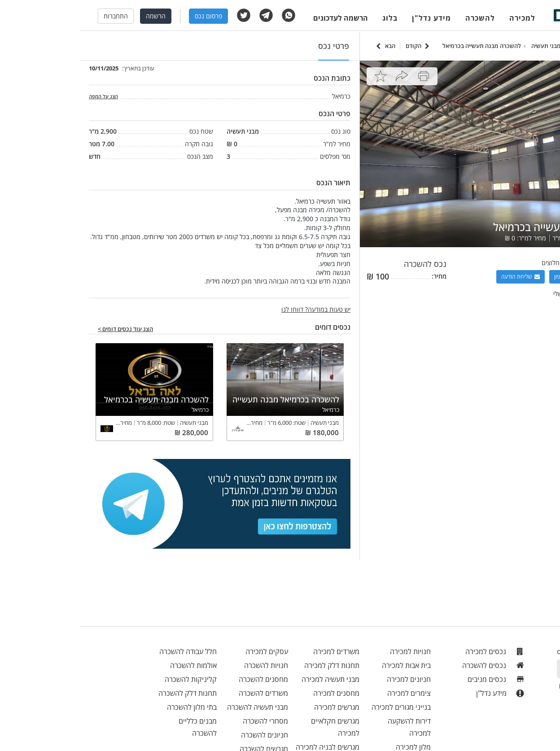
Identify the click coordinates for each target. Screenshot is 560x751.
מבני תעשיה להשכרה (178, 707)
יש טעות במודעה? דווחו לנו (236, 309)
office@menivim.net (511, 651)
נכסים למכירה (416, 651)
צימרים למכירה (329, 693)
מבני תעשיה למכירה (251, 679)
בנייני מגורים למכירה (321, 707)
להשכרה (400, 18)
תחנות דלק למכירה (252, 665)
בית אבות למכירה (326, 665)
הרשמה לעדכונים (261, 18)
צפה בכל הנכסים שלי (500, 294)
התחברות (36, 16)
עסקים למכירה (187, 651)
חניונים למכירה (329, 679)
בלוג (310, 18)
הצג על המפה (24, 96)
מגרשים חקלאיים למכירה (255, 727)
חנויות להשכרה (186, 665)
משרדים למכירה (256, 651)
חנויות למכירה (330, 651)
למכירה (442, 18)
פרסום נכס (129, 16)
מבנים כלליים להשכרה (118, 727)
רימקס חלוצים (479, 263)
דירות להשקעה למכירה (329, 727)
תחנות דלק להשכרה (108, 693)
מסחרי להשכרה (186, 721)
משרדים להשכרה (184, 693)
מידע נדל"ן (352, 18)
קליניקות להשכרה (111, 679)
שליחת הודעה (441, 277)
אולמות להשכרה (114, 665)
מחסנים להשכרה (184, 679)
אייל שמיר (515, 263)
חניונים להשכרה (185, 735)
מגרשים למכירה (257, 707)
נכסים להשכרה (414, 665)
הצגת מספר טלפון (498, 277)
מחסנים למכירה (256, 693)
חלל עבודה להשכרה (108, 651)
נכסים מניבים (417, 679)
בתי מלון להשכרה (112, 707)
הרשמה (76, 16)
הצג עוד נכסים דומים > (46, 329)
